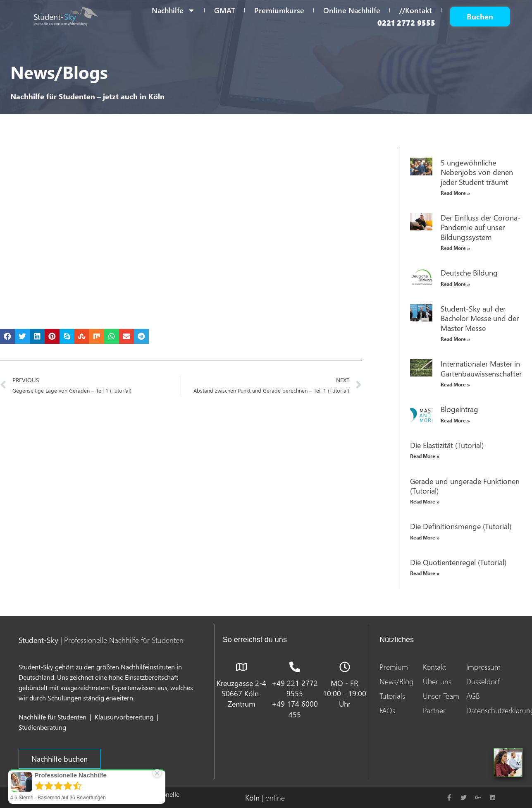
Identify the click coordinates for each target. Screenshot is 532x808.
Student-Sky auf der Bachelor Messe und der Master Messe (480, 318)
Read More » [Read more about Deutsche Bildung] (455, 284)
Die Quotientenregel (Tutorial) (458, 562)
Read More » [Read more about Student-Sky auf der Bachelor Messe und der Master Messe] (455, 339)
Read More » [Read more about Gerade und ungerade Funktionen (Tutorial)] (425, 502)
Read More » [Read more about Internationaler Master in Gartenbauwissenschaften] (455, 385)
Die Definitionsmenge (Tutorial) (461, 526)
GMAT (225, 10)
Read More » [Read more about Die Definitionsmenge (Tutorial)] (425, 538)
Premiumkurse (279, 10)
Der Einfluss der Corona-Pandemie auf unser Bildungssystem (481, 227)
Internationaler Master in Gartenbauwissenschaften (482, 368)
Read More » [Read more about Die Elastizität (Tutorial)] (425, 456)
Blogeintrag (459, 409)
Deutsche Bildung (469, 272)
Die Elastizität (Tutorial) (447, 445)
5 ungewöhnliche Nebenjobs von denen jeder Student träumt (477, 172)
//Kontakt (416, 10)
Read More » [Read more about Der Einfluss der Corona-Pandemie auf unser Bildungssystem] (455, 248)
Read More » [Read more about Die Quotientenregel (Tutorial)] (425, 573)
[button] (7, 336)
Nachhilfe (173, 10)
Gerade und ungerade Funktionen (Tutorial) (465, 486)
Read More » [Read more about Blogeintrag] (455, 421)
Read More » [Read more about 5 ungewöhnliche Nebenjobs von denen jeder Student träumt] (455, 193)
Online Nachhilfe (352, 10)
